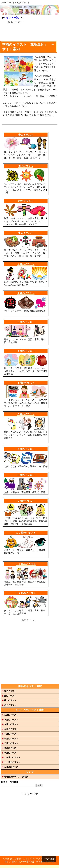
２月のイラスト (26, 293)
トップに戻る (49, 859)
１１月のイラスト (26, 564)
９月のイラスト (26, 501)
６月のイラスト (26, 414)
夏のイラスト (26, 166)
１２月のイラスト (26, 593)
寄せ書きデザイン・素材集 (16, 777)
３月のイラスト (26, 322)
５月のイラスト (26, 383)
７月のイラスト (26, 449)
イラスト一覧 (11, 18)
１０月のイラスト (26, 533)
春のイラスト (26, 135)
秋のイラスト (26, 201)
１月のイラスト (26, 264)
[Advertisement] (26, 31)
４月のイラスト (26, 351)
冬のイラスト (26, 233)
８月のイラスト (26, 475)
